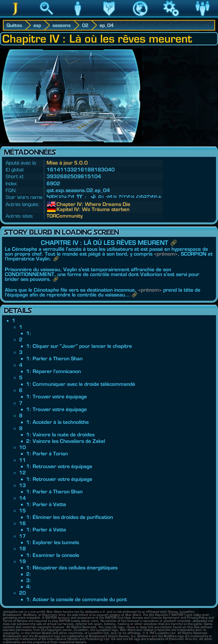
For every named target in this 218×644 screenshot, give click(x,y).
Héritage (109, 17)
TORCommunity (65, 216)
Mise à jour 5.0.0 (67, 163)
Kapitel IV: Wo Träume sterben (61, 209)
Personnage (78, 17)
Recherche (47, 17)
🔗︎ (173, 243)
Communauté (202, 17)
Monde (140, 17)
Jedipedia (15, 17)
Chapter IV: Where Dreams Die (61, 204)
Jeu (171, 17)
